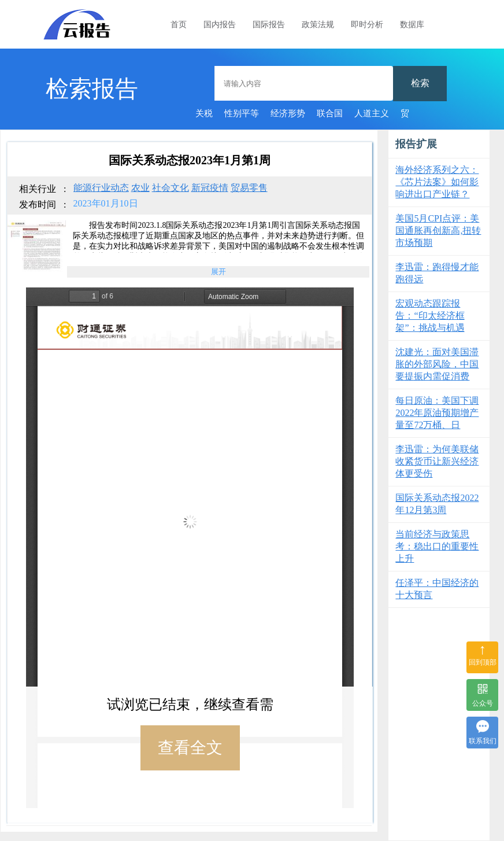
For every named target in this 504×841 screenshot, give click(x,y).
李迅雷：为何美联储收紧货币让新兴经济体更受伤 (437, 461)
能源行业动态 (101, 188)
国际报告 (269, 25)
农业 (140, 188)
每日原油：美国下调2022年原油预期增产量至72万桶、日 (437, 413)
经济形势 (288, 113)
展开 (218, 272)
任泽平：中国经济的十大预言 (437, 589)
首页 (179, 25)
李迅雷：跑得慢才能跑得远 (437, 273)
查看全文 (190, 748)
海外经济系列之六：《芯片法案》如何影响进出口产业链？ (437, 182)
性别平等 (242, 113)
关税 (204, 113)
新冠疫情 (210, 188)
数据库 (412, 25)
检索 (420, 83)
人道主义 (372, 113)
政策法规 (318, 25)
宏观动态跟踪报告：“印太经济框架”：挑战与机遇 (430, 316)
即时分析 (367, 25)
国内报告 (220, 25)
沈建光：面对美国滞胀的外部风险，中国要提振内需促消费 (437, 364)
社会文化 (171, 188)
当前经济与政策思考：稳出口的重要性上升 (437, 546)
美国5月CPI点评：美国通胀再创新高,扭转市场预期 (438, 230)
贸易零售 (249, 188)
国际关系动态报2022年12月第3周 (437, 504)
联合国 (330, 113)
